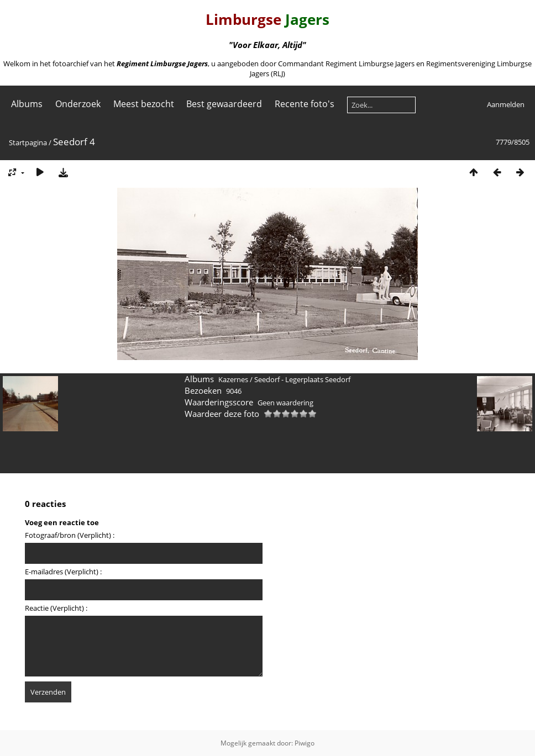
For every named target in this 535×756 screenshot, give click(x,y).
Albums (27, 104)
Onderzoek (78, 104)
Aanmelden (506, 104)
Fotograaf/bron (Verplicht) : (70, 535)
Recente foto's (305, 104)
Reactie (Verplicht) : (56, 608)
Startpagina (28, 142)
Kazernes (233, 379)
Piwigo (305, 743)
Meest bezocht (144, 104)
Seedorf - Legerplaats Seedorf (302, 379)
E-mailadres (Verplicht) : (63, 572)
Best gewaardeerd (224, 104)
